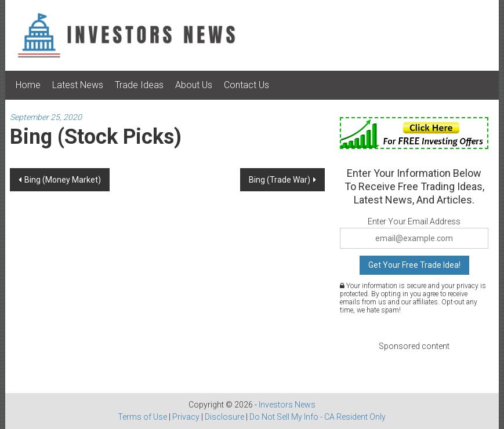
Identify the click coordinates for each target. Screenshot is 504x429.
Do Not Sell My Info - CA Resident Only (318, 417)
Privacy (186, 417)
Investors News (287, 405)
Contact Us (246, 85)
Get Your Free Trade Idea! (414, 265)
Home (28, 85)
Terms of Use (142, 417)
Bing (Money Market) (63, 180)
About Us (194, 85)
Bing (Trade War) (280, 180)
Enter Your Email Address (414, 221)
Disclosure (224, 417)
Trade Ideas (139, 85)
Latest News (78, 85)
